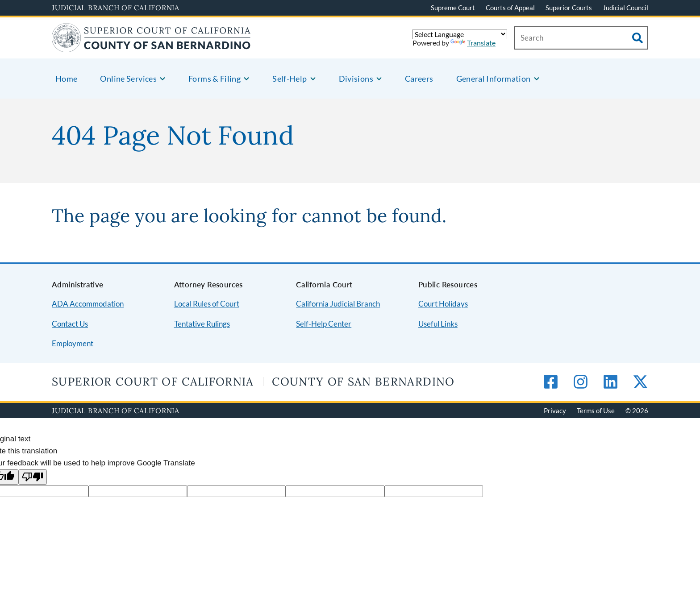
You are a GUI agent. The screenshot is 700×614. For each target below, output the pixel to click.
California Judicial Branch (338, 304)
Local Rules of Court (207, 304)
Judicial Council (625, 8)
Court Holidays (443, 304)
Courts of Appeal (510, 8)
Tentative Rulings (202, 324)
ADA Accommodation (88, 304)
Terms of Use (596, 411)
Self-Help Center (324, 324)
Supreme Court (453, 8)
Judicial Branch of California (116, 8)
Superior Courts (569, 8)
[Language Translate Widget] (460, 34)
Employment (73, 343)
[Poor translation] (33, 477)
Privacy (555, 411)
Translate (473, 43)
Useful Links (438, 324)
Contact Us (70, 324)
